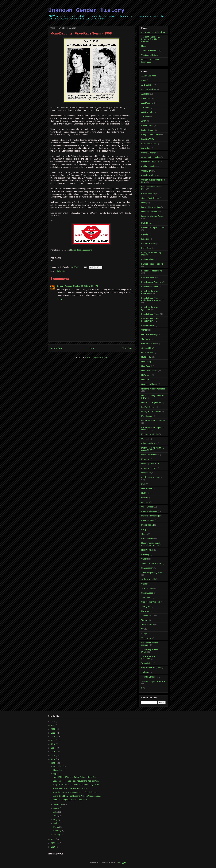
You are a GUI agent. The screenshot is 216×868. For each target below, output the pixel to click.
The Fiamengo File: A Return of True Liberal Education (151, 39)
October (57, 774)
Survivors (145, 611)
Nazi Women (147, 489)
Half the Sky (147, 357)
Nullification (146, 493)
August (57, 808)
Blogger (123, 862)
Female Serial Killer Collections (150, 292)
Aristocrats (146, 108)
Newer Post (56, 348)
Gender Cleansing (149, 334)
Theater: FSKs (148, 616)
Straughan (146, 606)
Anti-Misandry (147, 103)
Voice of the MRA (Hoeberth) (149, 658)
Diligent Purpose (65, 286)
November (58, 770)
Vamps (144, 634)
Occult (144, 498)
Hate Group (146, 362)
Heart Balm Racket (149, 371)
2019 (54, 740)
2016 (54, 752)
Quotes (144, 534)
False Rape (62, 271)
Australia (145, 116)
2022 (54, 729)
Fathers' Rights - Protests (152, 264)
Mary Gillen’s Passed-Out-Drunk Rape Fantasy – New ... (77, 785)
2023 (54, 725)
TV (143, 629)
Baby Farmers (147, 126)
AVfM (144, 121)
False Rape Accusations (82, 250)
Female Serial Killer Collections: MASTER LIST (153, 299)
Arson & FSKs (147, 112)
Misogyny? (146, 473)
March (56, 827)
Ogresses (145, 502)
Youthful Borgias (148, 677)
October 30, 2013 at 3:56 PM (85, 286)
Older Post (127, 348)
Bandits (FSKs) (148, 139)
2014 (54, 759)
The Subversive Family (151, 51)
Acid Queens (147, 85)
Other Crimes (147, 507)
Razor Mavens (148, 538)
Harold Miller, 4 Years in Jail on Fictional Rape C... (74, 777)
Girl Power (146, 339)
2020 (54, 737)
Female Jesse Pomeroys (152, 282)
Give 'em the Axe (149, 344)
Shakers (145, 584)
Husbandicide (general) (151, 402)
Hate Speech (147, 366)
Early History (147, 223)
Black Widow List (149, 144)
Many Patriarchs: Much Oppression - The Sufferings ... (76, 792)
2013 (54, 763)
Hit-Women (146, 375)
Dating (144, 203)
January (57, 835)
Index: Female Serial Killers (153, 32)
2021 (54, 733)
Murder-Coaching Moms (152, 477)
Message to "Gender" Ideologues (150, 61)
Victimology (146, 638)
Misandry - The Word (150, 464)
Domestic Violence (149, 212)
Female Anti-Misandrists (152, 271)
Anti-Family (146, 98)
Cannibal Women (149, 153)
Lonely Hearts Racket (151, 412)
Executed (145, 239)
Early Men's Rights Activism (153, 228)
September (58, 804)
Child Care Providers (150, 162)
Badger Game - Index (151, 135)
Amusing (145, 94)
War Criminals (147, 663)
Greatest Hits (147, 348)
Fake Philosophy (148, 243)
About (144, 80)
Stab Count (146, 597)
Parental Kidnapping (150, 516)
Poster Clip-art (147, 525)
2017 (54, 748)
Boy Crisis (146, 148)
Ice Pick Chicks (148, 407)
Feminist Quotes (148, 325)
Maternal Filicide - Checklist (153, 421)
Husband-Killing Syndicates (153, 389)
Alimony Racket (148, 89)
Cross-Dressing (148, 194)
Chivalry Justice (148, 175)
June (56, 816)
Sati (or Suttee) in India (151, 563)
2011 (54, 843)
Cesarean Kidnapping (151, 157)
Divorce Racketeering (151, 207)
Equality (145, 234)
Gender (145, 330)
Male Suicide (147, 416)
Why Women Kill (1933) (151, 668)
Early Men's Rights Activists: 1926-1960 (70, 800)
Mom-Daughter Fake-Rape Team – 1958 (70, 788)
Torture (144, 620)
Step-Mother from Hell (151, 602)
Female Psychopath (150, 287)
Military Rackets (148, 443)
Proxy (144, 529)
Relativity (145, 554)
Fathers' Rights (148, 259)
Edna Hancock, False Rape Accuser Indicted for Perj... (76, 781)
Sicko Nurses (147, 588)
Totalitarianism (147, 625)
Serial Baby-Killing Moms (152, 573)
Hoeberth (145, 380)
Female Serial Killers (150, 314)
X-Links (145, 672)
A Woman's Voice (149, 76)
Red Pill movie (147, 550)
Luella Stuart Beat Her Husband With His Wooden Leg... (77, 796)
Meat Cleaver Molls (150, 434)
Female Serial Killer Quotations (150, 308)
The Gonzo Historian (150, 55)
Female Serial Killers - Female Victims (151, 320)
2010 (54, 847)
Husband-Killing (148, 384)
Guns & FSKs (147, 352)
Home (92, 348)
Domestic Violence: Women (153, 216)
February (57, 831)
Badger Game (147, 130)
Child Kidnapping (149, 166)
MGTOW (145, 439)
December (58, 766)
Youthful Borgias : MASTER (153, 681)
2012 (54, 839)
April (56, 823)
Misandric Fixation (149, 455)
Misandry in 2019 (149, 468)
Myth (143, 484)
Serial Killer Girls (148, 579)
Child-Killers (147, 171)
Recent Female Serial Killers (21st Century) (151, 544)
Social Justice (147, 593)
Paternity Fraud (148, 520)
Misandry (145, 459)
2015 (54, 756)
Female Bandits (148, 278)
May (55, 820)
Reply (60, 299)
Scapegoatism (147, 568)
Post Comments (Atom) (97, 357)
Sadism (145, 559)
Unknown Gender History (86, 10)
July (55, 812)
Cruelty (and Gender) (150, 198)
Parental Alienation (149, 511)
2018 (54, 744)
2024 (54, 722)
